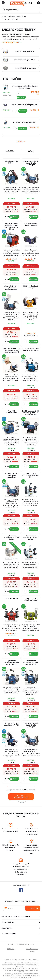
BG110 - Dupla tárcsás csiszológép (31, 287)
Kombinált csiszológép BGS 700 (11, 162)
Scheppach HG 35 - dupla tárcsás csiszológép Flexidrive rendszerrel (11, 350)
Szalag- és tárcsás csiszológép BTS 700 (11, 724)
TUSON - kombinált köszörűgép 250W (31, 225)
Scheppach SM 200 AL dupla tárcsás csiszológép (31, 163)
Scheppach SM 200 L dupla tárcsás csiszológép (31, 725)
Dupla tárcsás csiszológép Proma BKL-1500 (31, 475)
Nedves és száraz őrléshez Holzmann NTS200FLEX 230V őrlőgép (11, 226)
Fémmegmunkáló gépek (18, 17)
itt (37, 959)
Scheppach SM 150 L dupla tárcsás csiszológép (11, 475)
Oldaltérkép (11, 949)
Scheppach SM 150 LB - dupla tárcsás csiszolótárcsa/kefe (11, 288)
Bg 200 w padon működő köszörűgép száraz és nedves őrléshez (31, 413)
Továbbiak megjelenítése (21, 797)
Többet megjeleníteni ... (11, 42)
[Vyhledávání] (21, 10)
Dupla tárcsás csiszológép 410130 (31, 599)
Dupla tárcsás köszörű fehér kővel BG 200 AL (31, 349)
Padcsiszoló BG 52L (11, 598)
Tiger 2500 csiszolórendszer (11, 412)
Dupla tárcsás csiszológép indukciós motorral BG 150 (11, 663)
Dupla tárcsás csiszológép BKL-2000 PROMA (31, 538)
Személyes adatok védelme (32, 950)
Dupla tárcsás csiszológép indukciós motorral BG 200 (31, 663)
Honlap (4, 17)
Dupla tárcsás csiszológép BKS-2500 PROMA (11, 538)
